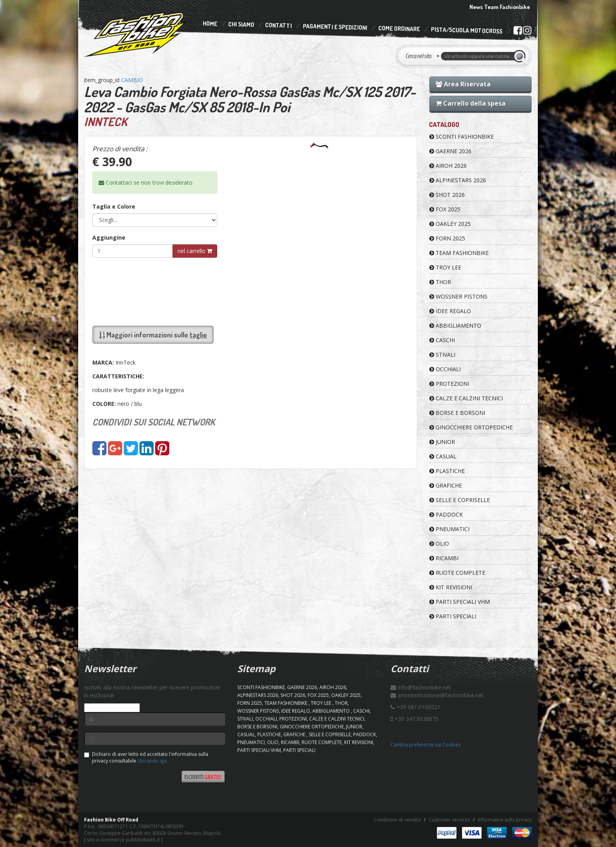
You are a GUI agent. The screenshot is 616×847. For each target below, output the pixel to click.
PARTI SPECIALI (453, 616)
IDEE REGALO (450, 311)
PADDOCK (446, 514)
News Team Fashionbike (500, 7)
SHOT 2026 (447, 195)
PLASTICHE (447, 471)
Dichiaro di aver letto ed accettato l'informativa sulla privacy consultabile (146, 757)
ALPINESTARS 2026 (458, 180)
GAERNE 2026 (450, 151)
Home (210, 24)
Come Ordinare (399, 29)
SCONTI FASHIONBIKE (462, 137)
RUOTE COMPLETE (457, 573)
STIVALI (442, 355)
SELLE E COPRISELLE (460, 500)
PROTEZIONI (449, 384)
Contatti (279, 26)
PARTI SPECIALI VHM (460, 602)
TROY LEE (445, 267)
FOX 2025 (445, 209)
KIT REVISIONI (451, 587)
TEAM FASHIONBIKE (459, 253)
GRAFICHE (446, 485)
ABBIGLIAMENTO (455, 325)
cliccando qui (152, 761)
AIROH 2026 (448, 166)
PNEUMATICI (449, 529)
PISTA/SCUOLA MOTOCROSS (467, 31)
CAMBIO (132, 80)
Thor (440, 282)
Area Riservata (463, 84)
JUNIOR (442, 442)
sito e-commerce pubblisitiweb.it (123, 840)
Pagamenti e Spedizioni (335, 27)
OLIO (439, 544)
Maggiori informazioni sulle (153, 335)
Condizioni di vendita (397, 820)
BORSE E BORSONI (457, 413)
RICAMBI (444, 558)
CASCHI (442, 340)
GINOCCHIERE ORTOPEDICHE (471, 427)
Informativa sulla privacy (505, 820)
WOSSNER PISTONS (458, 296)
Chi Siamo (241, 25)
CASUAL (443, 456)
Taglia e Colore (114, 206)
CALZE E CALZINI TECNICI (466, 398)
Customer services (449, 820)
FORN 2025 (447, 238)
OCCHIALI (445, 369)
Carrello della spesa (471, 103)
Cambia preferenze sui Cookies (425, 745)
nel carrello (195, 251)
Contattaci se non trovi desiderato (146, 182)
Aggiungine (109, 237)
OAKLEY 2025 (450, 224)
